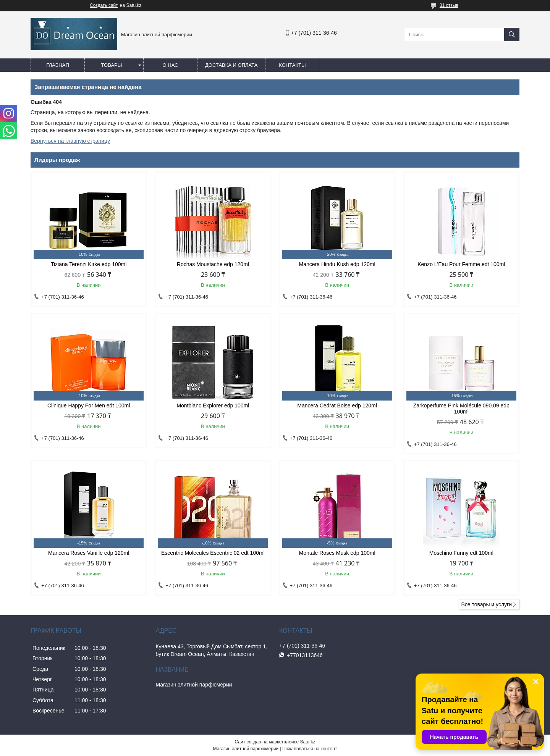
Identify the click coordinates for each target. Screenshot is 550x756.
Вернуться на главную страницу (70, 141)
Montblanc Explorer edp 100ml (213, 405)
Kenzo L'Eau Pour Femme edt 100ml (461, 264)
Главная (58, 65)
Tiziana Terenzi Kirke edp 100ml (89, 264)
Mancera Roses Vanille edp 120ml (89, 553)
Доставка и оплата (231, 65)
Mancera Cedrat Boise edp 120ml (337, 405)
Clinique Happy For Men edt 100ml (89, 405)
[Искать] (512, 35)
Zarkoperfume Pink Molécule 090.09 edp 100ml (461, 409)
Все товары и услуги (486, 604)
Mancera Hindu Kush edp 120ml (337, 264)
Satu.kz (307, 742)
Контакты (292, 65)
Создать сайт (104, 5)
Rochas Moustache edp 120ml (213, 264)
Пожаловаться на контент (310, 749)
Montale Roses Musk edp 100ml (337, 553)
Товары (112, 65)
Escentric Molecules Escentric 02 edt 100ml (213, 553)
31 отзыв (449, 5)
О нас (171, 65)
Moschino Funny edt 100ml (461, 553)
